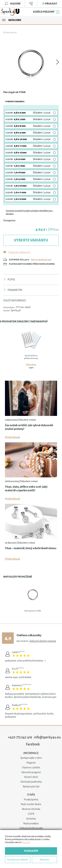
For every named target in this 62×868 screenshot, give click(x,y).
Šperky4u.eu (10, 33)
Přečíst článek (13, 437)
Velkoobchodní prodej (31, 828)
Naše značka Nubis (31, 804)
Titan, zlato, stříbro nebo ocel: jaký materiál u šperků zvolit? (26, 489)
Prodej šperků (31, 800)
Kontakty (31, 819)
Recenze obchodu (31, 809)
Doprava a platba (31, 767)
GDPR (31, 814)
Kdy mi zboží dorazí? (41, 260)
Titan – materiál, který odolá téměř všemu (31, 548)
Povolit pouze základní (18, 860)
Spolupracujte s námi (31, 758)
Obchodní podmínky (31, 782)
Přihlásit (50, 4)
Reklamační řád (31, 787)
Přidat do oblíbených (19, 252)
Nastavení (44, 860)
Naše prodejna (31, 823)
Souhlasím (31, 851)
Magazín (31, 763)
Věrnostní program (31, 772)
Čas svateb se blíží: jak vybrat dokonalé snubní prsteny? (29, 427)
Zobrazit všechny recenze (43, 641)
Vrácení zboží (31, 777)
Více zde (26, 842)
